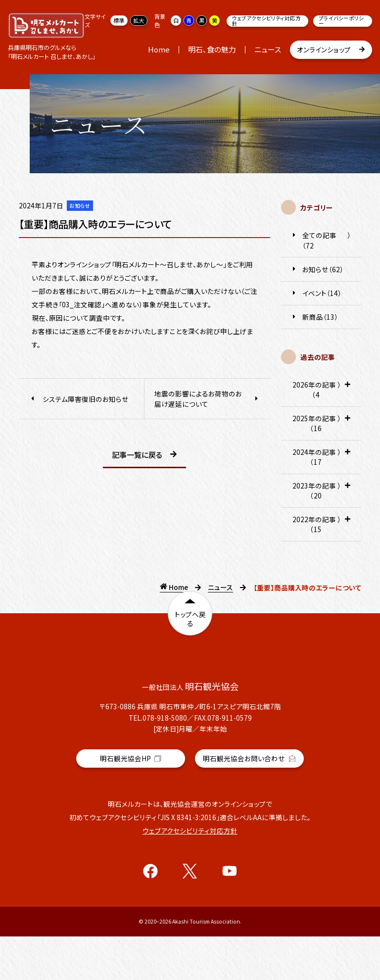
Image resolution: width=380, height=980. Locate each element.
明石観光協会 (131, 804)
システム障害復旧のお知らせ (79, 399)
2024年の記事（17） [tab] (321, 461)
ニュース (268, 49)
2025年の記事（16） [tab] (321, 427)
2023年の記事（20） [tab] (321, 494)
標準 (119, 20)
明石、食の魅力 (212, 49)
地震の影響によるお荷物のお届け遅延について (207, 398)
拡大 (139, 20)
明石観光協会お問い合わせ (249, 802)
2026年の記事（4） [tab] (321, 393)
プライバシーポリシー (341, 21)
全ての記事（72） (321, 240)
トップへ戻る (190, 622)
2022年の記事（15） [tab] (321, 528)
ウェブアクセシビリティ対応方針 (266, 21)
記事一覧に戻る (144, 455)
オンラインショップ (331, 50)
